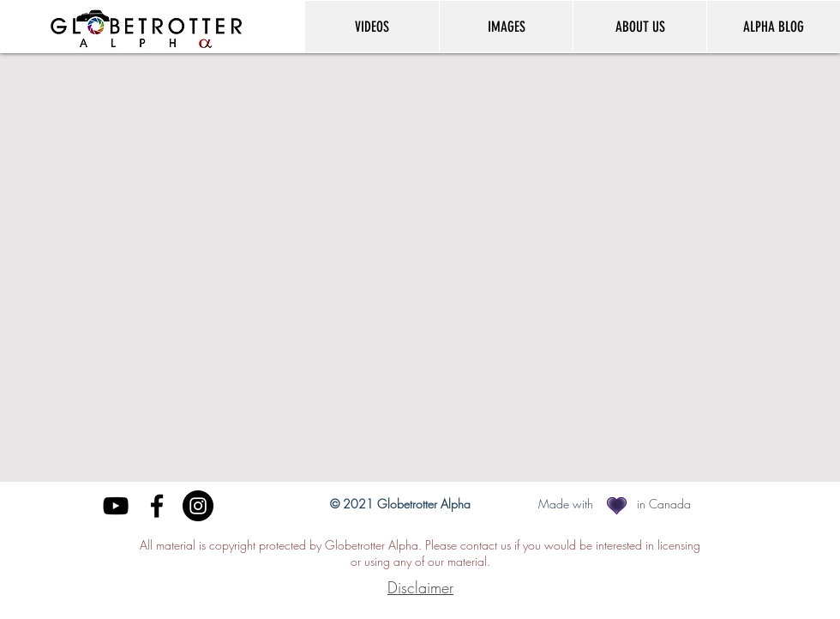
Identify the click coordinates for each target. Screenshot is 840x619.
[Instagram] (198, 506)
